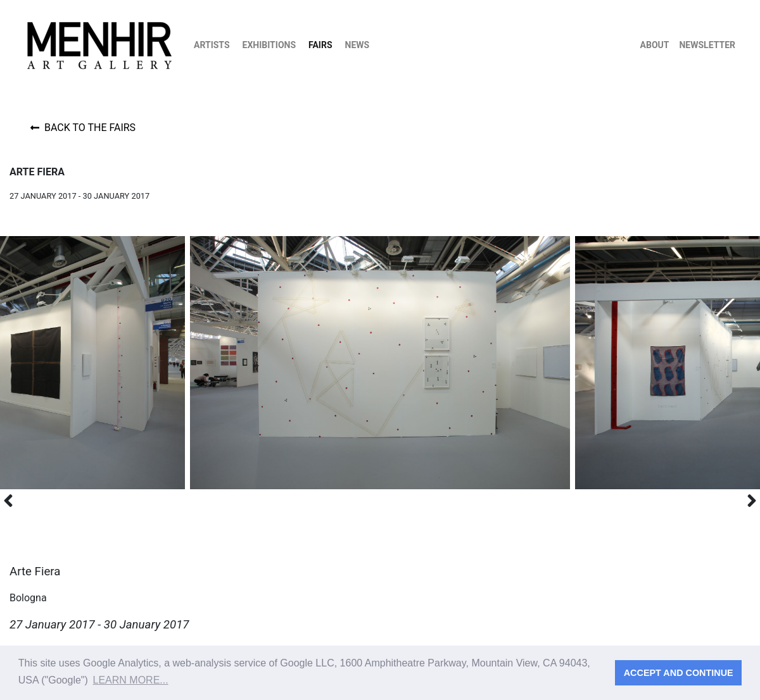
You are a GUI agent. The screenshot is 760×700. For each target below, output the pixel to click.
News (358, 45)
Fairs (320, 45)
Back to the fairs (83, 128)
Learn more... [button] (131, 680)
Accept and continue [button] (679, 673)
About (655, 45)
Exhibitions (269, 45)
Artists (212, 45)
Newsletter (707, 45)
